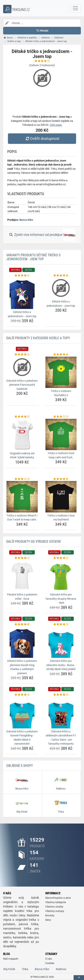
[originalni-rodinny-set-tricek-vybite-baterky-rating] (22, 417)
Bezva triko (26, 220)
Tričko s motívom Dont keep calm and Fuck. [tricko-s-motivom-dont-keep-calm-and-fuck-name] (61, 455)
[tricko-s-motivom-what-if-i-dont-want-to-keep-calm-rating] (22, 479)
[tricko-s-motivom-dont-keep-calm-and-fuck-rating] (61, 417)
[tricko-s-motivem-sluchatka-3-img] (61, 372)
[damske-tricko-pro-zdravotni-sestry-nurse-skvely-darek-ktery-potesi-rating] (61, 624)
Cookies (50, 963)
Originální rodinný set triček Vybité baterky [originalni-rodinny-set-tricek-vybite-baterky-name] (22, 455)
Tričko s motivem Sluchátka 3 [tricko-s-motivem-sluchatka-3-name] (61, 393)
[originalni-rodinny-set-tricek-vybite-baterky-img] (22, 435)
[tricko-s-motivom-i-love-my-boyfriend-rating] (61, 479)
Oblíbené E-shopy (19, 766)
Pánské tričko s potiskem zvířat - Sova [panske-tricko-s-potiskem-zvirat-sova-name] (22, 597)
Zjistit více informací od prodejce (42, 235)
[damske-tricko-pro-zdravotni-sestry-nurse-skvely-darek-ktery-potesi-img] (61, 642)
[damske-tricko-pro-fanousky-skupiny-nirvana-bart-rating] (61, 558)
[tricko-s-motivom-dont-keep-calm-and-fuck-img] (61, 435)
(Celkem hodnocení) (42, 65)
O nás (48, 959)
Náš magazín (11, 959)
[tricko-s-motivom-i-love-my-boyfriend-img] (61, 497)
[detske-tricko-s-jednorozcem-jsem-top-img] (22, 293)
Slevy (48, 920)
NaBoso (61, 969)
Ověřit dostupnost (42, 139)
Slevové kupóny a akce (58, 898)
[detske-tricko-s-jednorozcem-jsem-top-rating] (22, 276)
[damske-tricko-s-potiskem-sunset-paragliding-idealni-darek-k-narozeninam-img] (22, 713)
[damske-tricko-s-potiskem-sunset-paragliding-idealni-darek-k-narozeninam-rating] (22, 695)
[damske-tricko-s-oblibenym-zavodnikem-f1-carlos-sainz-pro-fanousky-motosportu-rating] (61, 695)
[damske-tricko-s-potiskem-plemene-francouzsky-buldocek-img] (22, 367)
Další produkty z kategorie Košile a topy (38, 338)
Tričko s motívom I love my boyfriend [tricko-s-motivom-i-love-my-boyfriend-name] (61, 518)
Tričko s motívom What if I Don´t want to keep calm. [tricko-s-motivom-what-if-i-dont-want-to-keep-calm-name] (22, 518)
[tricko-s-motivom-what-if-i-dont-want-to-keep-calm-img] (22, 497)
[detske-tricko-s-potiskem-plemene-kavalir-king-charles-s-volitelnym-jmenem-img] (22, 642)
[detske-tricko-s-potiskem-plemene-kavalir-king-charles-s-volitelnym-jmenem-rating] (22, 624)
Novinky (50, 916)
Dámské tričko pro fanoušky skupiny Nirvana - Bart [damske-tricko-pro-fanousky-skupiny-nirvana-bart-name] (61, 599)
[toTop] (79, 978)
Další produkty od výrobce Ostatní (33, 542)
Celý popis (56, 125)
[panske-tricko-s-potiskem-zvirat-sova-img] (22, 576)
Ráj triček (9, 969)
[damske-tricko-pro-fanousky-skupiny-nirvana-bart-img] (61, 576)
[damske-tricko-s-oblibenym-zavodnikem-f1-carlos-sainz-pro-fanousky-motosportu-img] (61, 713)
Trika (25, 969)
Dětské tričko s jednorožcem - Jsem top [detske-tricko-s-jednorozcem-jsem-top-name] (22, 314)
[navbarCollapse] (75, 8)
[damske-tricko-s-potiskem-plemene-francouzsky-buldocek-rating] (22, 355)
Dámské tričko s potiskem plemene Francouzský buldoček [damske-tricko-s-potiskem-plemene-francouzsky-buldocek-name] (22, 385)
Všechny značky (54, 907)
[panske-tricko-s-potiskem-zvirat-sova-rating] (22, 558)
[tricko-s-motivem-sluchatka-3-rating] (61, 355)
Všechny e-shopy (55, 911)
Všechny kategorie (56, 902)
